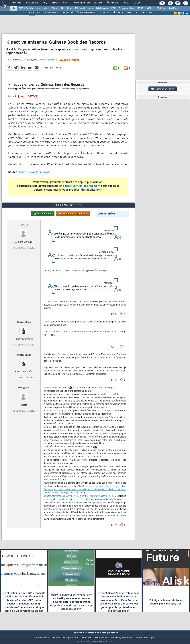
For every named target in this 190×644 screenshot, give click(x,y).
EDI (113, 8)
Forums (17, 3)
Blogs (55, 3)
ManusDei (24, 329)
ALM (69, 8)
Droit (126, 3)
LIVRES (64, 13)
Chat (66, 3)
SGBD (141, 8)
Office (150, 8)
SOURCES (104, 13)
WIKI (128, 13)
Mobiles (161, 8)
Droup (24, 232)
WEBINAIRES (51, 13)
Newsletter (82, 3)
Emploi (98, 3)
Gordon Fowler (46, 62)
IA (62, 8)
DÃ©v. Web (102, 8)
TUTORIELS (28, 13)
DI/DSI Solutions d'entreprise (33, 8)
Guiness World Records (35, 175)
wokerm (24, 395)
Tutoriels (32, 3)
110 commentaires (69, 62)
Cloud (54, 8)
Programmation (126, 8)
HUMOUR (147, 13)
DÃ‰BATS (118, 13)
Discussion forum (163, 89)
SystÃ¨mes (174, 8)
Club (137, 3)
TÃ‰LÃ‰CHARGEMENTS (84, 13)
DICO (137, 13)
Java (90, 8)
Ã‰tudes (112, 3)
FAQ (45, 3)
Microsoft (80, 8)
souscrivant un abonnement (82, 189)
